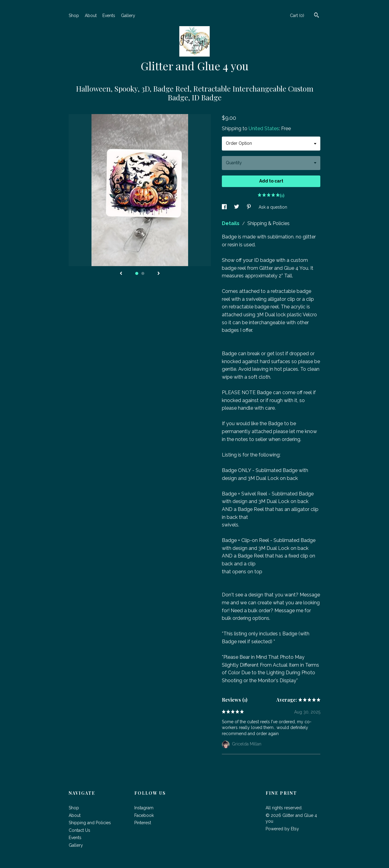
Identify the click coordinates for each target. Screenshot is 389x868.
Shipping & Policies (269, 223)
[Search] (317, 16)
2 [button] (143, 273)
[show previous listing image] (121, 274)
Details (231, 223)
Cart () (297, 16)
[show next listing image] (159, 274)
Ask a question (273, 207)
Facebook (144, 815)
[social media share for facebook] (225, 207)
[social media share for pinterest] (250, 207)
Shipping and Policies (90, 823)
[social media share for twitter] (237, 207)
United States (264, 128)
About (91, 16)
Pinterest (143, 823)
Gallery (128, 16)
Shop (74, 16)
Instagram (144, 808)
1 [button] (137, 273)
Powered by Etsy (282, 829)
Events (109, 16)
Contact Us (79, 830)
